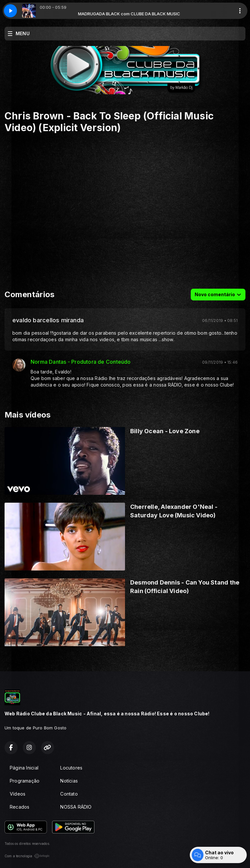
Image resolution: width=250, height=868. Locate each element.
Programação (25, 781)
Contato (69, 794)
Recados (20, 807)
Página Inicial (24, 768)
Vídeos (18, 794)
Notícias (69, 781)
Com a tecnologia (27, 856)
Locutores (71, 768)
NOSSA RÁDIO (76, 807)
